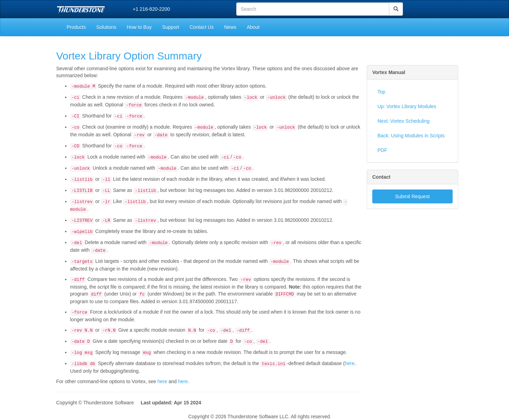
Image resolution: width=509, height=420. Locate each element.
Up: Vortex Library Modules (407, 106)
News (230, 27)
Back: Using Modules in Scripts (411, 136)
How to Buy (139, 27)
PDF (382, 150)
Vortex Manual (389, 72)
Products (76, 27)
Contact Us (202, 27)
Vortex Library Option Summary (129, 56)
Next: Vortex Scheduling (403, 121)
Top (381, 92)
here (350, 363)
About (253, 27)
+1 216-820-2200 (152, 9)
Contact (381, 177)
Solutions (106, 27)
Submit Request (412, 196)
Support (171, 27)
